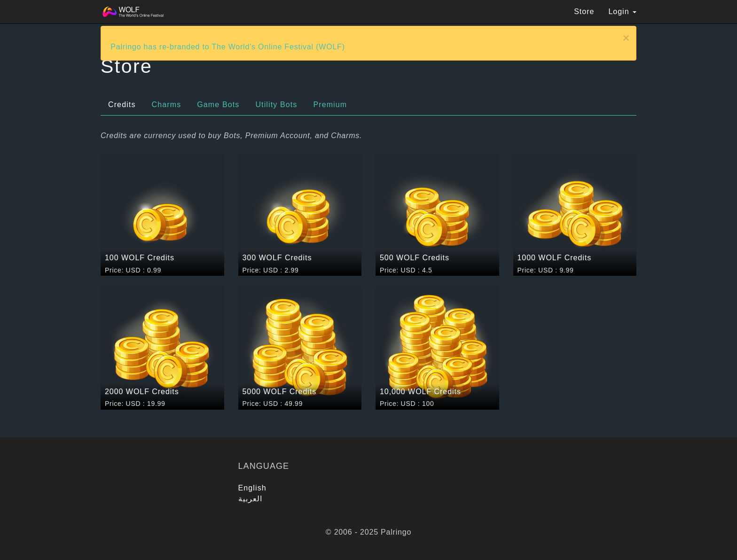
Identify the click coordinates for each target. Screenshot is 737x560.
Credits (122, 105)
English (252, 488)
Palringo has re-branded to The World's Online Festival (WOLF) (228, 47)
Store (584, 12)
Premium (330, 105)
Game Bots (218, 105)
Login (622, 12)
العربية (251, 499)
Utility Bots (276, 105)
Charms (167, 105)
